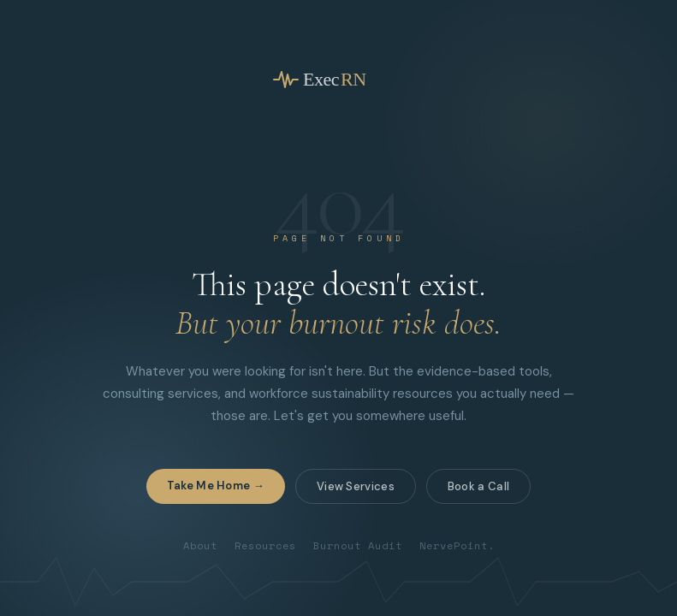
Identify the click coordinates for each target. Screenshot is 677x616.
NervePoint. (457, 545)
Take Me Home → (216, 486)
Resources (265, 545)
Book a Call (478, 486)
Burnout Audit (358, 545)
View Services (356, 486)
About (200, 545)
